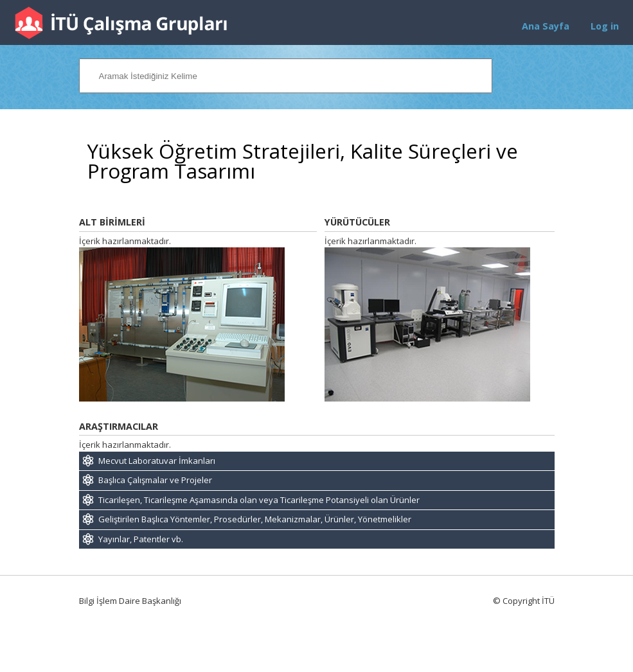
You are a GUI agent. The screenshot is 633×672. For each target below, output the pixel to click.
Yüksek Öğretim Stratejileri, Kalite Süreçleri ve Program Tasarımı (303, 161)
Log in (605, 26)
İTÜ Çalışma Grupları (121, 23)
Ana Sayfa (546, 26)
